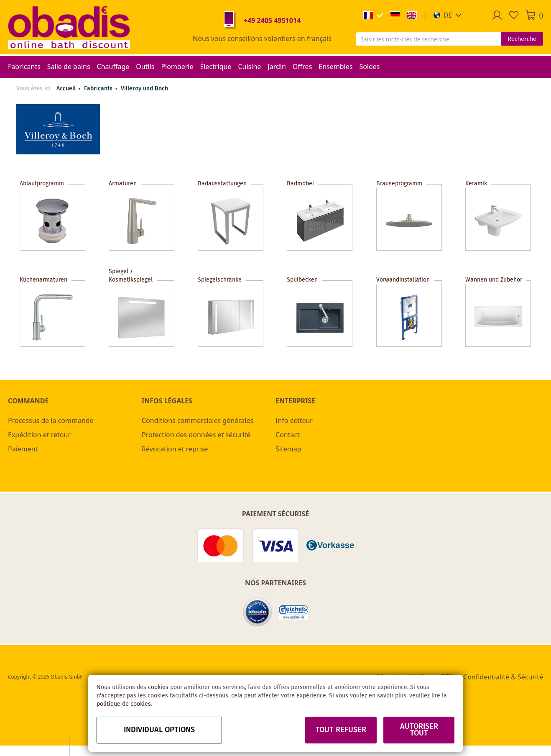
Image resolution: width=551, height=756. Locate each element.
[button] (448, 15)
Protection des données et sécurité (196, 435)
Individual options (159, 730)
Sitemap (288, 449)
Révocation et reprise (175, 449)
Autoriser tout (419, 730)
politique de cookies (124, 704)
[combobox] (428, 39)
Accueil (66, 89)
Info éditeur (294, 420)
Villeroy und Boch (144, 89)
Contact (288, 435)
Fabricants (99, 89)
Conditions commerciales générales (198, 420)
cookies (158, 687)
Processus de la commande (51, 420)
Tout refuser (341, 730)
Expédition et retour (39, 435)
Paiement (23, 449)
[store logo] (69, 27)
